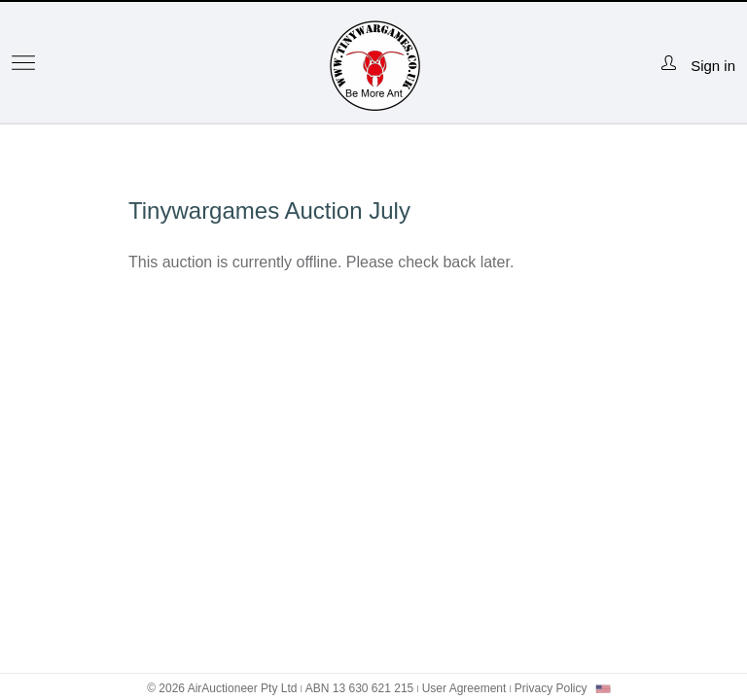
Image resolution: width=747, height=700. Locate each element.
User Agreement (464, 688)
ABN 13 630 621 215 (359, 688)
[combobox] (603, 689)
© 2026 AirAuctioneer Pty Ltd (222, 688)
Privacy (551, 688)
